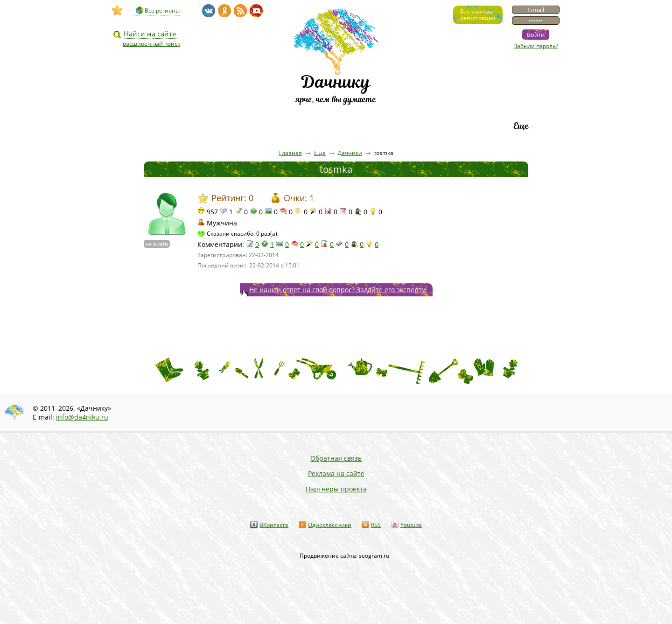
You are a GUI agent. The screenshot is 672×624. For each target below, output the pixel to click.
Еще (521, 126)
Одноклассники (330, 525)
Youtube (411, 525)
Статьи (205, 126)
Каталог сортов (380, 126)
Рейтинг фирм (463, 126)
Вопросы (309, 126)
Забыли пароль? (536, 46)
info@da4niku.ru (82, 417)
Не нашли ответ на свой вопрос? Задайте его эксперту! (338, 290)
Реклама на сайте (336, 473)
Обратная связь (336, 458)
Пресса (256, 126)
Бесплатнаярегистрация (478, 15)
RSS (376, 525)
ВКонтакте (274, 525)
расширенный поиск (151, 44)
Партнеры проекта (336, 489)
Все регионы (162, 11)
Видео (155, 126)
